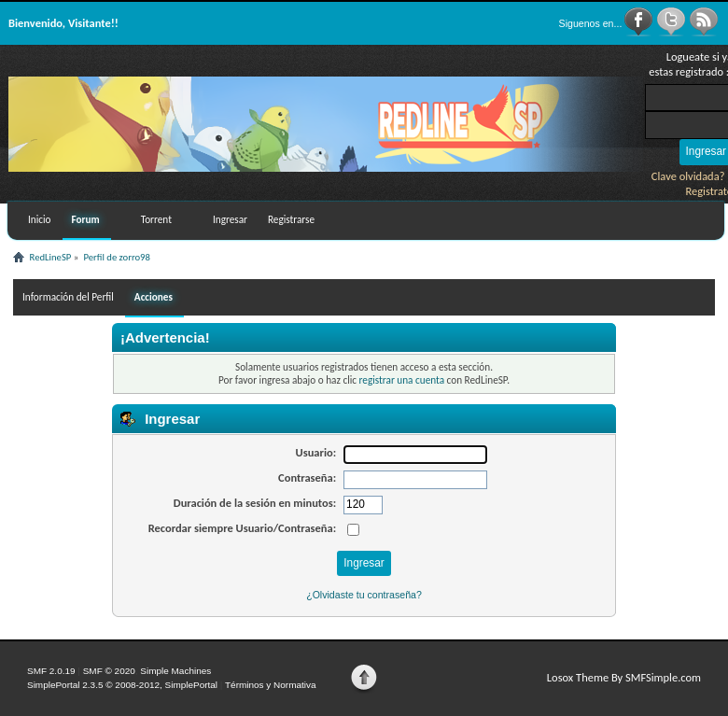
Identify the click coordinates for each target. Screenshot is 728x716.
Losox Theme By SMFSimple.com (624, 677)
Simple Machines (175, 671)
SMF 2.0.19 (51, 671)
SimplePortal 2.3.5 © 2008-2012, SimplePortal (122, 685)
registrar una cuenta (402, 380)
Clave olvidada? (688, 176)
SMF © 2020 (109, 671)
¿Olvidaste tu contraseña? (364, 595)
